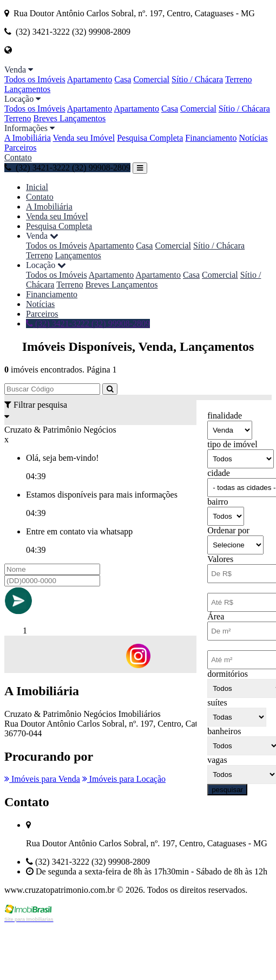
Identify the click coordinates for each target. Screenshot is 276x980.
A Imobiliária (28, 138)
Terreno (239, 79)
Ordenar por (228, 530)
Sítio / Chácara (197, 79)
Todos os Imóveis (35, 79)
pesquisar (227, 790)
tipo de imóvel (232, 444)
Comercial (151, 79)
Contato (18, 157)
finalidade (225, 416)
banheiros (224, 731)
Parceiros (21, 148)
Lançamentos (27, 89)
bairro (218, 502)
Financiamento (211, 138)
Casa (123, 79)
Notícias (253, 138)
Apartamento (90, 79)
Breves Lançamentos (70, 118)
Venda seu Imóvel (84, 138)
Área (216, 616)
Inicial (37, 187)
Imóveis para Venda (42, 779)
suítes (217, 703)
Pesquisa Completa (150, 138)
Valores (220, 559)
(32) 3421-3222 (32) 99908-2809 (67, 168)
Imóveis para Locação (124, 779)
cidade (219, 473)
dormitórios (228, 674)
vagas (217, 760)
